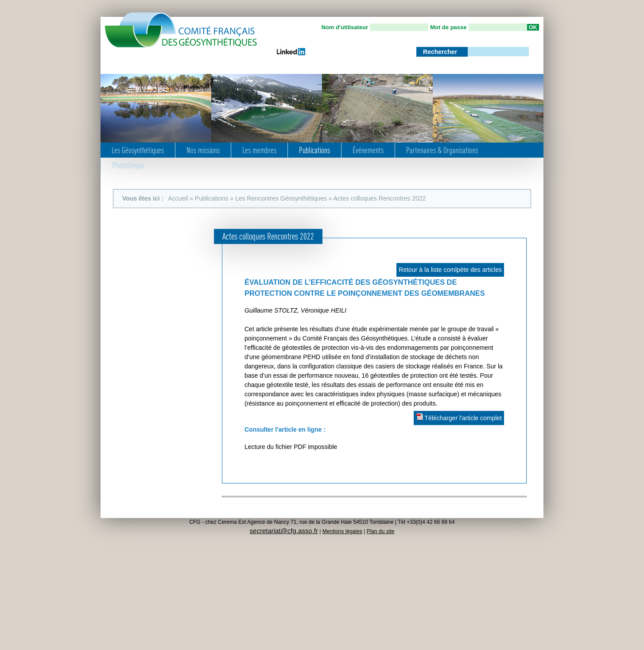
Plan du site (381, 531)
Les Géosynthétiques (138, 150)
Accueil (178, 198)
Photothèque (128, 165)
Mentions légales (342, 531)
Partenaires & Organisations (442, 150)
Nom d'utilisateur (345, 27)
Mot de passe (448, 27)
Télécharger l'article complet (459, 417)
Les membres (259, 150)
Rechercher (441, 52)
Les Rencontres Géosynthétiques (281, 198)
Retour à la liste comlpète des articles (450, 270)
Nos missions (203, 150)
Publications (314, 150)
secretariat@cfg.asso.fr (284, 531)
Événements (368, 150)
